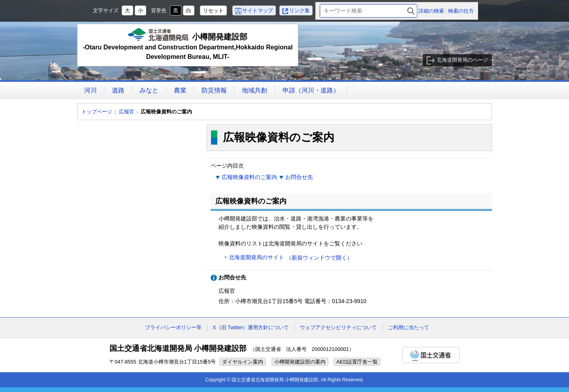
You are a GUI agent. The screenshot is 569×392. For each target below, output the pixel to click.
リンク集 (300, 10)
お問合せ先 (299, 177)
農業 (180, 90)
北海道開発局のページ (462, 60)
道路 (118, 90)
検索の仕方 (461, 11)
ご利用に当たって (409, 327)
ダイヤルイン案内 (243, 362)
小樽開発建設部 (188, 45)
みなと (149, 90)
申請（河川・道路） (311, 90)
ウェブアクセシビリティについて (338, 327)
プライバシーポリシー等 (173, 327)
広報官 (127, 112)
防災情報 (214, 90)
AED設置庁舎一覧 (357, 362)
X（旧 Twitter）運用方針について (251, 327)
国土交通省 (431, 355)
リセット (213, 10)
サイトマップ (258, 10)
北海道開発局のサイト (291, 258)
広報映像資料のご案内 (249, 177)
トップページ (97, 112)
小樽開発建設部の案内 (300, 362)
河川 (90, 90)
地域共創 (254, 90)
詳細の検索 (431, 11)
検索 (411, 11)
